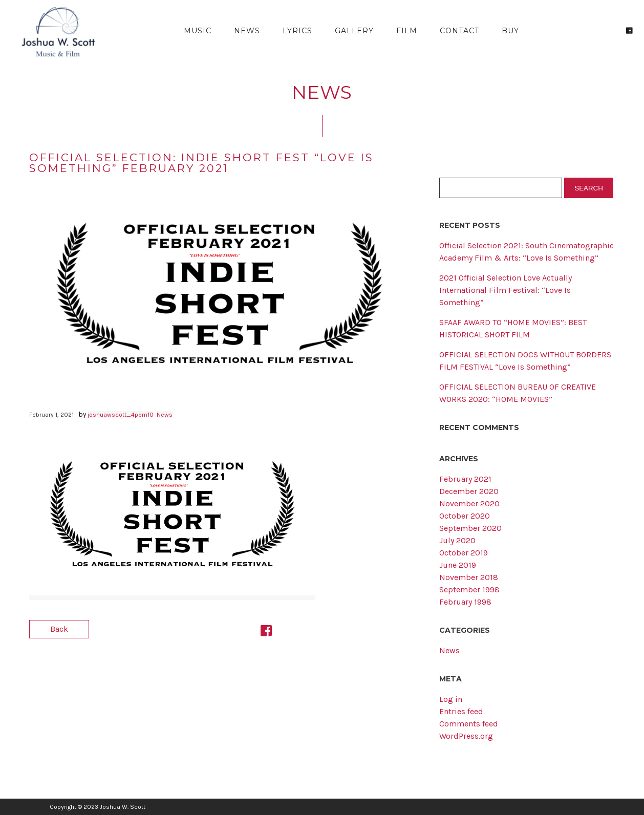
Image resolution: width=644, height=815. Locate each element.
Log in (451, 699)
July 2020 (457, 540)
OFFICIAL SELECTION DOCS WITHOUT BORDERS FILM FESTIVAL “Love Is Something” (525, 361)
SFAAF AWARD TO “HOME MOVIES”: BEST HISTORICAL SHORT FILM (513, 328)
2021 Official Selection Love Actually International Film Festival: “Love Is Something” (506, 290)
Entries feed (461, 711)
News (247, 31)
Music (198, 31)
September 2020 (470, 528)
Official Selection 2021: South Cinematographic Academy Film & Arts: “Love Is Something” (527, 252)
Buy (510, 31)
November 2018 (469, 577)
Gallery (354, 31)
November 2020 (469, 503)
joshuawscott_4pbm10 (121, 415)
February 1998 (465, 602)
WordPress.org (466, 736)
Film (407, 31)
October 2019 (464, 553)
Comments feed (469, 724)
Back (59, 629)
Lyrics (297, 31)
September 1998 (469, 589)
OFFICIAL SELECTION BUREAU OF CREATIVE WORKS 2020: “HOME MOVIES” (518, 393)
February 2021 (465, 479)
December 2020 (469, 491)
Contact (459, 31)
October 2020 (465, 516)
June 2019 (458, 565)
